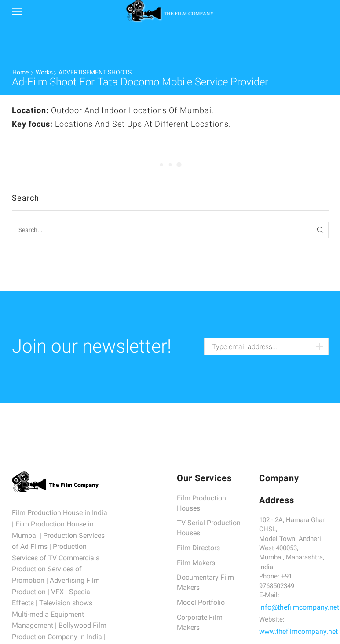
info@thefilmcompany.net (299, 607)
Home (20, 72)
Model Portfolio (201, 602)
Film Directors (198, 548)
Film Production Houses (201, 503)
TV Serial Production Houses (209, 528)
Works (44, 72)
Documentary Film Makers (205, 582)
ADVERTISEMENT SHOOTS (95, 72)
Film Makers (196, 563)
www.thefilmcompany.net (298, 631)
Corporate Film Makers (200, 622)
